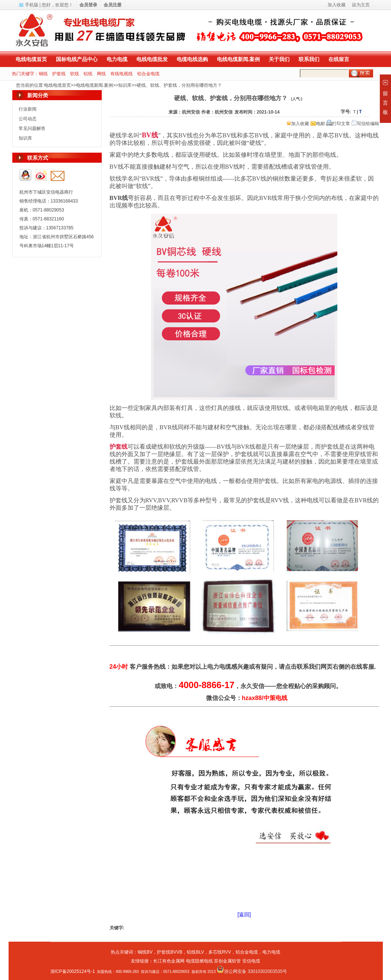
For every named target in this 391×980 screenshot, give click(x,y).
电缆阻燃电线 (199, 961)
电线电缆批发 (152, 59)
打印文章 (338, 124)
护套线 (59, 74)
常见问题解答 (32, 128)
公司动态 (28, 119)
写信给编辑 (365, 124)
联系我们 (309, 59)
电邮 (318, 124)
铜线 (43, 74)
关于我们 (279, 59)
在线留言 (339, 59)
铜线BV (145, 952)
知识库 (125, 85)
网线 (101, 74)
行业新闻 (28, 109)
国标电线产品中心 (77, 59)
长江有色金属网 (169, 961)
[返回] (244, 914)
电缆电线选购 (192, 59)
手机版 (32, 5)
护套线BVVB (170, 952)
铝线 (88, 74)
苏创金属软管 (227, 961)
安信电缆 (251, 961)
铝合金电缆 (148, 74)
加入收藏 (298, 124)
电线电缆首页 (31, 59)
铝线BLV (195, 952)
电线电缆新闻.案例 (239, 59)
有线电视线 (122, 74)
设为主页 (361, 5)
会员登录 (88, 5)
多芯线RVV (220, 952)
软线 (75, 74)
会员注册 (113, 5)
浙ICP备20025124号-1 (73, 971)
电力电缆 (117, 59)
